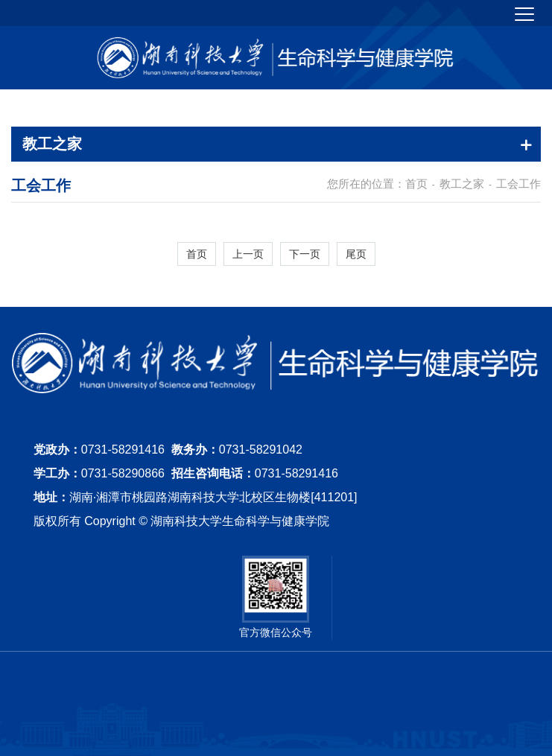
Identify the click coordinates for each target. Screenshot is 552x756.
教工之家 (462, 184)
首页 (416, 184)
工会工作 (518, 184)
